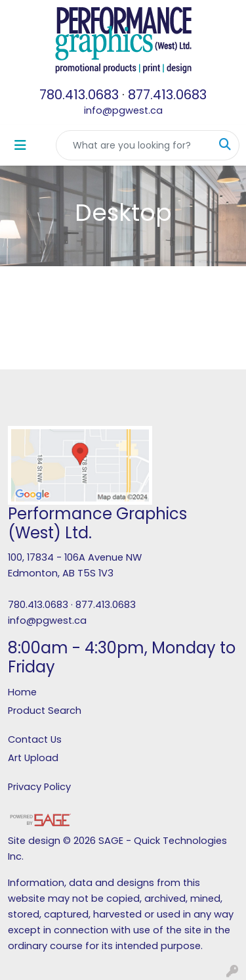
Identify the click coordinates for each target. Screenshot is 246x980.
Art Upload (33, 758)
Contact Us (35, 739)
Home (22, 692)
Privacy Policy (39, 787)
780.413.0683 (79, 95)
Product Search (45, 711)
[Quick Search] (134, 145)
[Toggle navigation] (20, 145)
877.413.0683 (167, 95)
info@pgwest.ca (123, 110)
